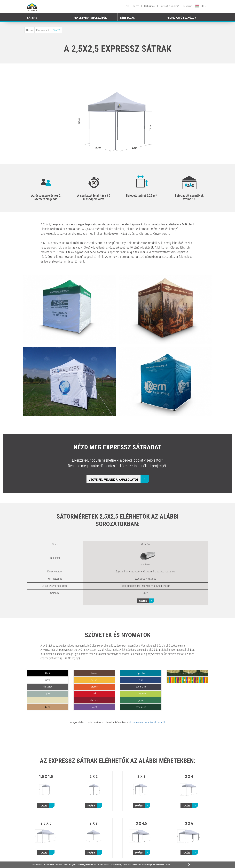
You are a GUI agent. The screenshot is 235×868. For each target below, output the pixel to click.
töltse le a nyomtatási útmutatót (147, 722)
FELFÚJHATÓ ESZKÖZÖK (181, 18)
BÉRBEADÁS (127, 18)
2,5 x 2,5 (56, 30)
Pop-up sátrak (43, 30)
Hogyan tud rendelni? (169, 6)
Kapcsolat (188, 6)
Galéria (136, 6)
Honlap (30, 30)
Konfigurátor (149, 6)
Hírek (126, 6)
